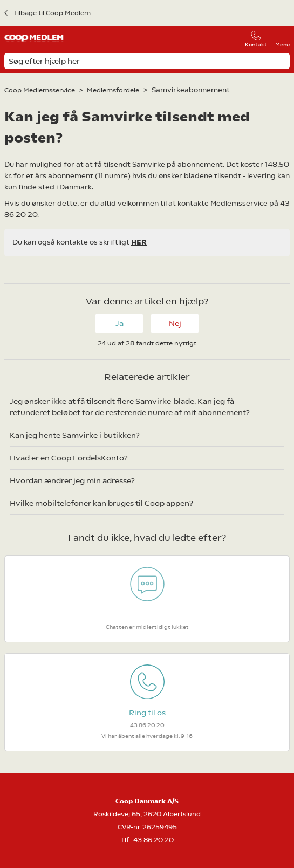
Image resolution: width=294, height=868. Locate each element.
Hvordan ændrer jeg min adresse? (72, 480)
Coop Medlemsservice (40, 90)
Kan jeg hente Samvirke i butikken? (75, 435)
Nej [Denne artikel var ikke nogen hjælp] (175, 323)
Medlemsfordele (113, 90)
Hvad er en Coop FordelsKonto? (69, 458)
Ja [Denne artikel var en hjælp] (119, 323)
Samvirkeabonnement (191, 90)
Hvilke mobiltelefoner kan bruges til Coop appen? (101, 503)
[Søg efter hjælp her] (147, 61)
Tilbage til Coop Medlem (52, 13)
